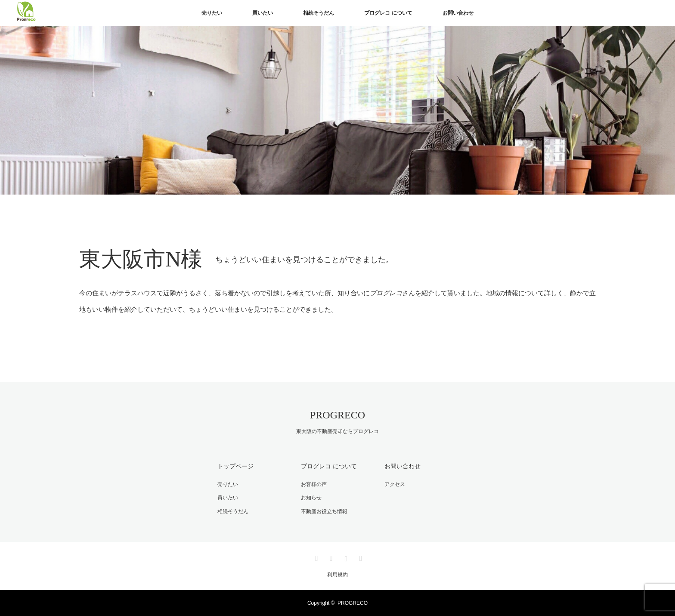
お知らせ (311, 498)
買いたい (263, 13)
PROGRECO (337, 415)
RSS (359, 557)
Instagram (345, 557)
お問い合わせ (458, 13)
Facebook (330, 557)
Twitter (316, 557)
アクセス (395, 484)
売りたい (212, 13)
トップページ (235, 466)
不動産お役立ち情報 (324, 511)
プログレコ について (388, 13)
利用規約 (337, 575)
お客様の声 (314, 484)
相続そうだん (319, 13)
